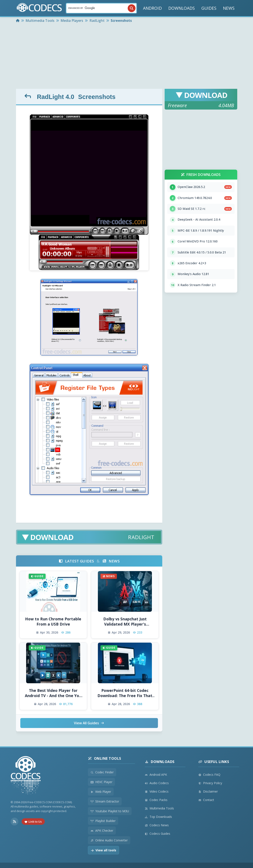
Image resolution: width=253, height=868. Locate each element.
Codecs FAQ (209, 775)
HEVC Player (101, 782)
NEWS (229, 8)
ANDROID (152, 8)
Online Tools (105, 758)
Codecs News (157, 825)
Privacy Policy (210, 783)
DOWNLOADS (182, 8)
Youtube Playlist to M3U (110, 811)
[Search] (101, 8)
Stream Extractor (105, 801)
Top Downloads (158, 817)
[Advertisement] (127, 56)
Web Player (101, 792)
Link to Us (33, 822)
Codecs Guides (158, 834)
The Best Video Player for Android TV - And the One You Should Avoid (53, 693)
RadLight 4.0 (55, 97)
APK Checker (102, 831)
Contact (206, 800)
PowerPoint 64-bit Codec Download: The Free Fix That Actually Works (125, 693)
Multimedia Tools (159, 808)
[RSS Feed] (14, 822)
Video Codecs (157, 791)
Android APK (156, 775)
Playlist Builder (103, 821)
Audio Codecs (157, 783)
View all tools (103, 850)
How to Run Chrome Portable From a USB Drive (53, 622)
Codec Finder (102, 772)
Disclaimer (208, 791)
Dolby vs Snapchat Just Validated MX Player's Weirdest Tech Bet (125, 622)
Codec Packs (156, 800)
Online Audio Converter (109, 840)
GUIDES (209, 8)
